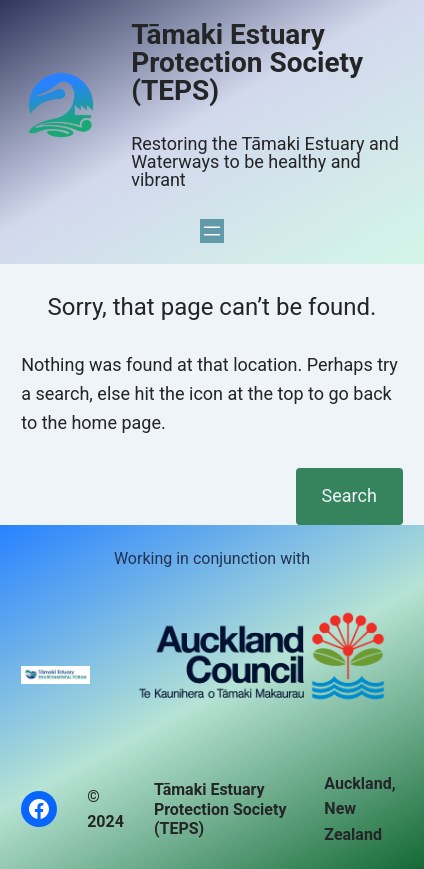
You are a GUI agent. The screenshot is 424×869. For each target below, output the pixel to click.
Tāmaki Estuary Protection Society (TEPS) (247, 62)
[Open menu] (212, 231)
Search (349, 495)
